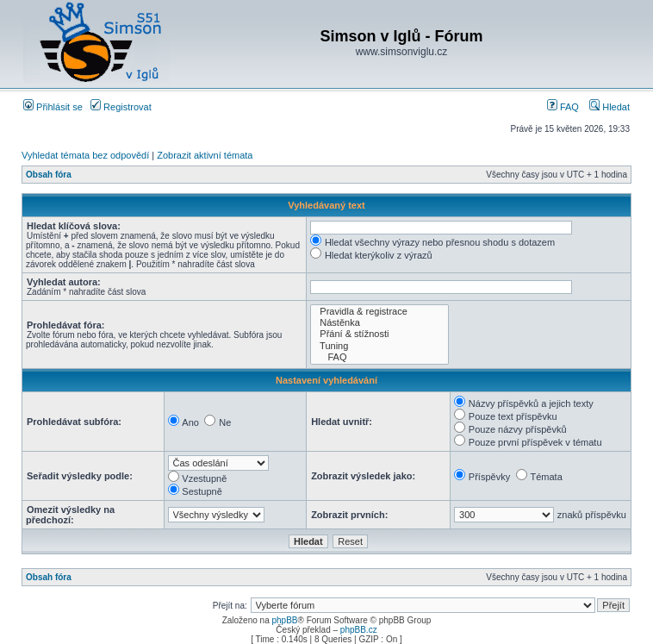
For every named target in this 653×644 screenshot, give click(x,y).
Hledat (609, 107)
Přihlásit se (53, 107)
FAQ (563, 107)
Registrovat (121, 107)
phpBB (284, 620)
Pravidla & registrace (379, 312)
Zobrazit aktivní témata (205, 155)
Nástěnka (379, 323)
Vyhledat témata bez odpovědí (85, 155)
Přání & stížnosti (379, 334)
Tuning (379, 346)
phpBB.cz (359, 630)
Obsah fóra (49, 175)
